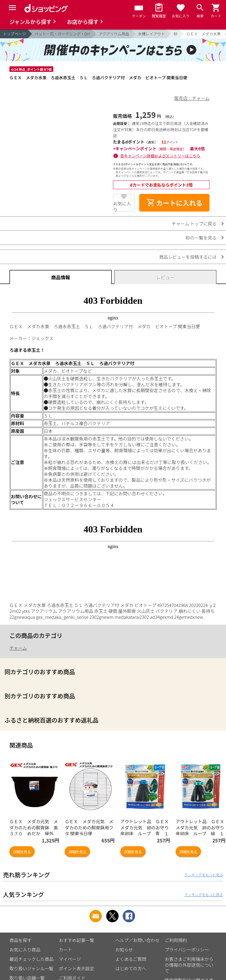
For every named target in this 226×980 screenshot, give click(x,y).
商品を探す (20, 940)
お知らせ (124, 950)
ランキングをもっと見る (204, 875)
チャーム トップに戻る (194, 223)
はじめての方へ (131, 968)
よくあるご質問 (131, 959)
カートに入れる (175, 203)
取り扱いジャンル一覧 (31, 968)
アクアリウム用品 (114, 34)
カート (65, 950)
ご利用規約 (176, 940)
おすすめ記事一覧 (77, 940)
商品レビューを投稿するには (188, 257)
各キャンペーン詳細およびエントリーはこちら (160, 156)
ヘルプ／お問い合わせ (137, 940)
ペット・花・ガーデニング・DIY (62, 34)
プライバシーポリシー (187, 950)
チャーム (18, 648)
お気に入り (122, 206)
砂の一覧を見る (201, 238)
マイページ (70, 959)
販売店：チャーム (192, 98)
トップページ (14, 34)
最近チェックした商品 (31, 959)
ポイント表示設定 (77, 968)
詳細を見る (22, 852)
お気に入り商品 (25, 950)
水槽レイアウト (151, 34)
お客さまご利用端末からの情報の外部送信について (189, 965)
